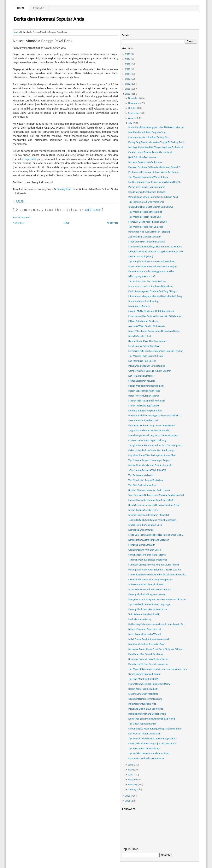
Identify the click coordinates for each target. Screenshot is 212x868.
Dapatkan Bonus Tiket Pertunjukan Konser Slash (152, 455)
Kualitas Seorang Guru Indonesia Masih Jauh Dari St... (155, 182)
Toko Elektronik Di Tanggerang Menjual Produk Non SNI (156, 495)
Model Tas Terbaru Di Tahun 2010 (145, 525)
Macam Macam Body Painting (143, 301)
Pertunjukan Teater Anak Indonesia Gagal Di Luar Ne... (155, 570)
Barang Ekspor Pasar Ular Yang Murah (147, 341)
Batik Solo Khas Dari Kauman (143, 157)
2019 (128, 54)
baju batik (30, 159)
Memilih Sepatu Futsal (140, 336)
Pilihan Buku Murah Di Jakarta (143, 321)
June (131, 765)
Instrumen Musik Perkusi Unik (143, 421)
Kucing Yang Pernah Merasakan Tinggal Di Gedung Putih (156, 142)
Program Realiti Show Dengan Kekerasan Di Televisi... (155, 416)
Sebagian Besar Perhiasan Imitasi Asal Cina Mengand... (156, 445)
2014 (128, 74)
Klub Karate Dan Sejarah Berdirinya (146, 654)
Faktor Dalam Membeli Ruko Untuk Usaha (149, 684)
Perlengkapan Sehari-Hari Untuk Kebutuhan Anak (153, 197)
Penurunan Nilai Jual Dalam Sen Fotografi (149, 232)
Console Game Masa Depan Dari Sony (147, 440)
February (133, 785)
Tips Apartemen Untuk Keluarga (144, 749)
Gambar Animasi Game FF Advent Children (150, 371)
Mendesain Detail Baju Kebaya (144, 406)
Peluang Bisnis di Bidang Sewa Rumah (147, 594)
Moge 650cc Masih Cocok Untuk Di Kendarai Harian (154, 331)
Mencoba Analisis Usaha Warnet (145, 634)
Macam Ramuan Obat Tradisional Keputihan (150, 286)
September (134, 113)
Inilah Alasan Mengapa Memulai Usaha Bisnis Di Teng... (156, 296)
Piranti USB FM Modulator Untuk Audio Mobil (151, 311)
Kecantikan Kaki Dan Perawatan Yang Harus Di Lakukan (156, 351)
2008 (128, 801)
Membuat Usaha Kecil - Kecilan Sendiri (148, 222)
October (132, 108)
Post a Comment (21, 217)
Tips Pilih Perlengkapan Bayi (142, 485)
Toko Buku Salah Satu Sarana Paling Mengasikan (152, 520)
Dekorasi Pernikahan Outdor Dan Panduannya (151, 450)
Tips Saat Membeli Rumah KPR (144, 679)
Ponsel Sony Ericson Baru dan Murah (147, 187)
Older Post (113, 223)
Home (21, 8)
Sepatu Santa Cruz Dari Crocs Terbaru (147, 281)
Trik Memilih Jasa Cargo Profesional (146, 202)
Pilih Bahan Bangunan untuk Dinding (147, 366)
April (131, 775)
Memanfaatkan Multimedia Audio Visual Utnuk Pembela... (158, 575)
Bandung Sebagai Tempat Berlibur (145, 411)
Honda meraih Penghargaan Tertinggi (147, 192)
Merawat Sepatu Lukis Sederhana (145, 162)
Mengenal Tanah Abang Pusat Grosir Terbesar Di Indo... (156, 649)
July (130, 123)
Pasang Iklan (64, 189)
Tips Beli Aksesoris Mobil (141, 475)
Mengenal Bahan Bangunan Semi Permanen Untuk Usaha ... (158, 599)
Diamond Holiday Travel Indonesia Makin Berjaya (153, 266)
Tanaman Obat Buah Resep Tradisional (148, 560)
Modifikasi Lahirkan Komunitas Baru (146, 644)
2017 (128, 59)
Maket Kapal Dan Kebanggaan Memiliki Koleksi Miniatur (156, 127)
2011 (128, 89)
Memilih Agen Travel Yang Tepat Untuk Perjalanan (153, 435)
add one (93, 210)
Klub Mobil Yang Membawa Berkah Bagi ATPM (152, 719)
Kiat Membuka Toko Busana (142, 361)
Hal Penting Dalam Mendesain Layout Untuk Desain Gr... (157, 624)
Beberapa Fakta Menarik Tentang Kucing (149, 659)
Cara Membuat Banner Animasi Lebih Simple (151, 152)
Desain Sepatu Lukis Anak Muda (144, 391)
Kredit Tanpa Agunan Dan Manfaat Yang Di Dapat (153, 291)
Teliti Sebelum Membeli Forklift (144, 614)
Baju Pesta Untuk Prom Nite (142, 704)
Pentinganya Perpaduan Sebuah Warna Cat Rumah (154, 172)
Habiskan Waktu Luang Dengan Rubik (147, 714)
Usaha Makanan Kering (140, 619)
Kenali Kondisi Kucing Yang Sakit (144, 346)
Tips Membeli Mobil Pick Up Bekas (146, 227)
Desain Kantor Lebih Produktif (143, 689)
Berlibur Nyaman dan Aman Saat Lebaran (149, 490)
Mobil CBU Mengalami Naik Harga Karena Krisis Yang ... (156, 535)
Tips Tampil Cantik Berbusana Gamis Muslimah (152, 262)
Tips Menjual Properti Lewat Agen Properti (150, 460)
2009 (128, 796)
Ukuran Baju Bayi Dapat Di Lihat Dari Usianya (151, 207)
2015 (128, 69)
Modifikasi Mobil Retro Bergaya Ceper (147, 132)
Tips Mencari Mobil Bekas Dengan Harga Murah (152, 739)
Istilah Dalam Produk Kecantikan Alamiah (149, 639)
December (134, 98)
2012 (128, 84)
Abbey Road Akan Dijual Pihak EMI (146, 585)
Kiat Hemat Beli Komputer (141, 376)
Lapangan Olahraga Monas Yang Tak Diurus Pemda (154, 565)
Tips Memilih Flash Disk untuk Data (146, 356)
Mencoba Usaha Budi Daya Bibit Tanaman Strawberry (155, 247)
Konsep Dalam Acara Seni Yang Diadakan (149, 540)
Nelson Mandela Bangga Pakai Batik (43, 41)
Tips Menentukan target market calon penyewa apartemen (158, 669)
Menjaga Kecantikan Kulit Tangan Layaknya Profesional (156, 147)
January (132, 790)
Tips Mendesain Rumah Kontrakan (146, 480)
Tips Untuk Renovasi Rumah (142, 724)
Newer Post (19, 223)
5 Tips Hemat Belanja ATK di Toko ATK (147, 470)
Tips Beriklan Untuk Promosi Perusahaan (149, 753)
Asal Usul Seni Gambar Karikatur (145, 237)
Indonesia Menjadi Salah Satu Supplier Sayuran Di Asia (156, 252)
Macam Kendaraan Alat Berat (143, 694)
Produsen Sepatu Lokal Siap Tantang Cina (149, 137)
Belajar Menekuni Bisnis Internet (145, 629)
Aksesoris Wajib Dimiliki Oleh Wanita (147, 326)
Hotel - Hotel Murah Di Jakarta (144, 396)
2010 (128, 94)
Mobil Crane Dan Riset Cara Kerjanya (147, 242)
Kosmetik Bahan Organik (141, 530)
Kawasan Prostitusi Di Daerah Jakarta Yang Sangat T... (155, 167)
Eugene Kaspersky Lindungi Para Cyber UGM (151, 500)
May (131, 770)
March (132, 780)
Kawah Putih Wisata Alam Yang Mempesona (151, 580)
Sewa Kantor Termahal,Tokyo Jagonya (147, 555)
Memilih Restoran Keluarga (142, 381)
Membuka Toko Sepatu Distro (143, 510)
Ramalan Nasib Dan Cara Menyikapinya (148, 664)
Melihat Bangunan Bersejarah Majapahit (149, 515)
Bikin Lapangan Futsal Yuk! (142, 276)
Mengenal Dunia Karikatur (142, 545)
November (134, 103)
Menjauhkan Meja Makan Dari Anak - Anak (150, 465)
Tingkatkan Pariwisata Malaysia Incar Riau (149, 430)
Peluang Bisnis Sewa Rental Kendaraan (148, 609)
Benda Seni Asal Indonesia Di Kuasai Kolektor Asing (154, 505)
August (132, 118)
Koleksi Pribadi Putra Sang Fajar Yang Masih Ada (152, 744)
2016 (128, 64)
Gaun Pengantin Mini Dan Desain (145, 550)
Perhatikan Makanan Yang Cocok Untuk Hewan (152, 426)
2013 (128, 79)
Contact (39, 8)
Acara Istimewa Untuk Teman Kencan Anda (150, 590)
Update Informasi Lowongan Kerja (145, 699)
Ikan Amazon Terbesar (139, 306)
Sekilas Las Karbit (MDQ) (141, 257)
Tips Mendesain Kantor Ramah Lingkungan (150, 604)
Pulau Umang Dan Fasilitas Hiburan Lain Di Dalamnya (155, 316)
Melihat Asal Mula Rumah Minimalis (147, 401)
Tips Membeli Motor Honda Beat (145, 217)
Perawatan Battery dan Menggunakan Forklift (151, 271)
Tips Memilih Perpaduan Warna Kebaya (148, 177)
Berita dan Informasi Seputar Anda (49, 19)
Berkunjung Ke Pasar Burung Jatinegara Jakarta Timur (155, 729)
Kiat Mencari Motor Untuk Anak (144, 734)
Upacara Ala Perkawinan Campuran (146, 758)
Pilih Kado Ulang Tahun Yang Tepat (146, 709)
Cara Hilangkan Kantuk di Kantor (145, 674)
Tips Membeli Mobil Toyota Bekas (145, 212)
